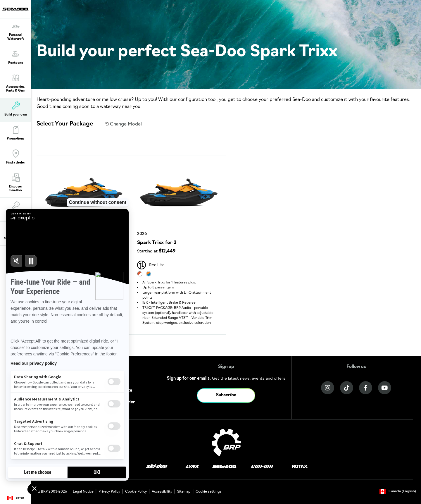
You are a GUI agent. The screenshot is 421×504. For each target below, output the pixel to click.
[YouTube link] (385, 388)
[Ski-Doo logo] (157, 467)
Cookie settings (209, 492)
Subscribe (226, 395)
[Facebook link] (366, 388)
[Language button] (16, 498)
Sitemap (184, 492)
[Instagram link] (328, 388)
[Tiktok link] (347, 388)
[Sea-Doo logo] (15, 9)
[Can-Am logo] (262, 467)
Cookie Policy (136, 492)
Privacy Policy (109, 492)
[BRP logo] (226, 443)
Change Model (124, 124)
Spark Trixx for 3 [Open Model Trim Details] (157, 243)
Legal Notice (83, 492)
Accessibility (162, 492)
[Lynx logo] (193, 467)
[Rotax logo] (300, 467)
